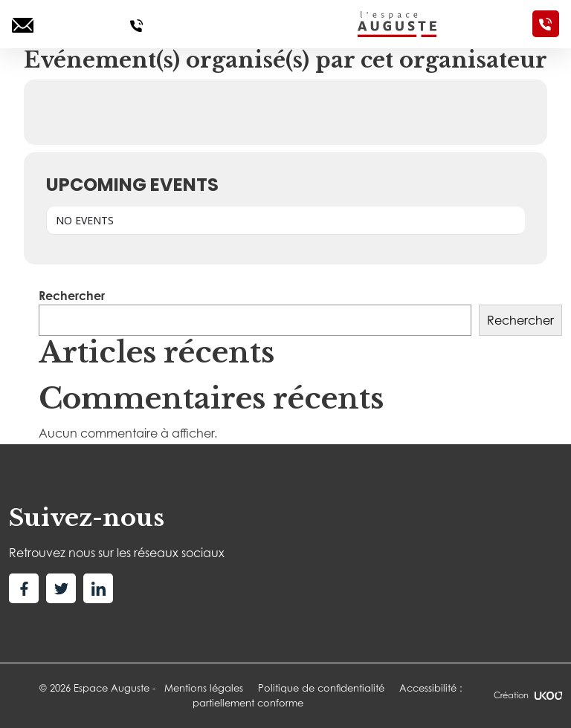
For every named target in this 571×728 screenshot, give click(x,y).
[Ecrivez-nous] (23, 24)
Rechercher (72, 296)
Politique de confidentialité (321, 688)
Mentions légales (204, 688)
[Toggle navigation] (250, 24)
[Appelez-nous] (136, 24)
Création (528, 695)
